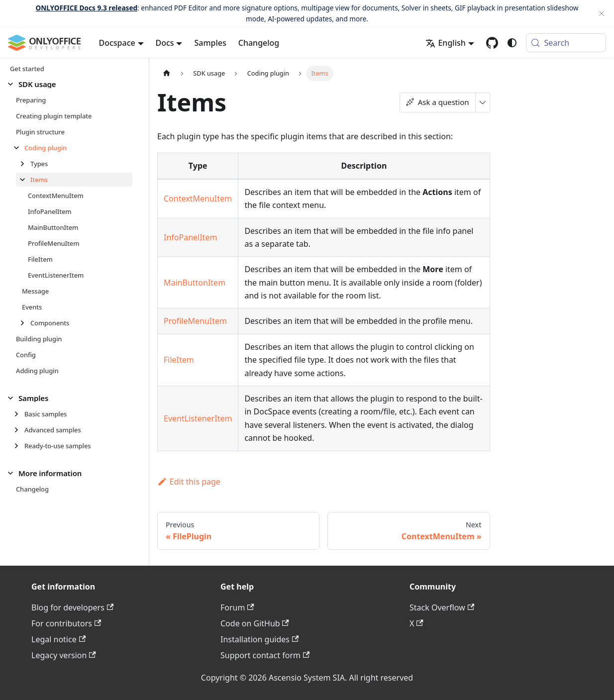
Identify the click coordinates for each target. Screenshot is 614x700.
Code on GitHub (255, 623)
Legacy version (64, 655)
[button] (70, 84)
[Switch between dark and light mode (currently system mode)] (512, 43)
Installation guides (259, 639)
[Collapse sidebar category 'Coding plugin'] (19, 148)
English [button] (445, 43)
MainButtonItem (195, 283)
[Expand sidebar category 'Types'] (25, 164)
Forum (237, 607)
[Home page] (167, 73)
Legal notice (58, 639)
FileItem (179, 360)
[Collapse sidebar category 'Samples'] (13, 398)
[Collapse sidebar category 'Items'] (25, 180)
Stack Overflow (442, 607)
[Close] (602, 14)
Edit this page (189, 482)
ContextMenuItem (198, 199)
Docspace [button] (117, 43)
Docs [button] (165, 43)
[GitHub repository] (492, 43)
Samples (210, 43)
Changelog (259, 43)
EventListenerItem (198, 418)
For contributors (66, 623)
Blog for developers (72, 607)
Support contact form (265, 655)
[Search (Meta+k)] (566, 43)
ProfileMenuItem (195, 321)
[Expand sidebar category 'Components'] (25, 323)
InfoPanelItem (190, 237)
